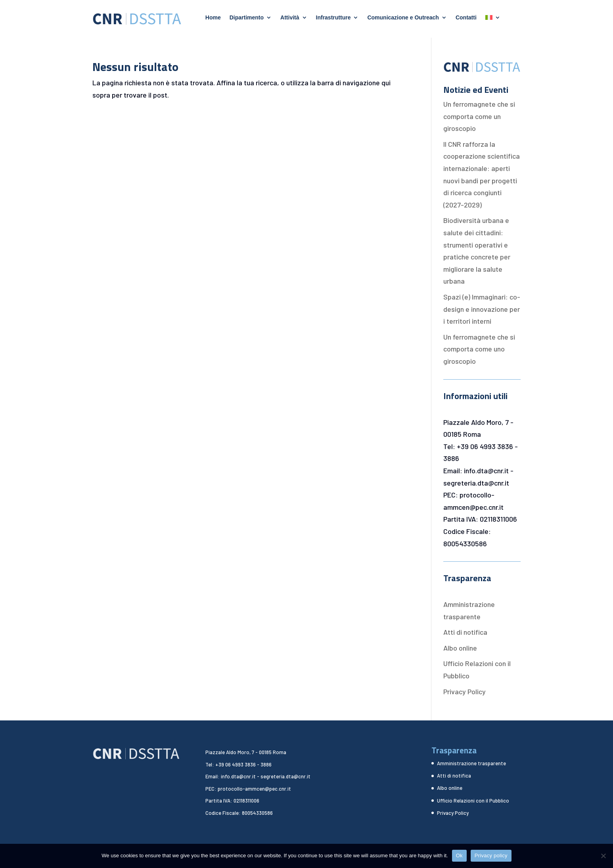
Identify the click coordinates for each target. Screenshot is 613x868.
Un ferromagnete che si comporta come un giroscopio (479, 116)
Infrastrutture (333, 18)
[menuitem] (493, 19)
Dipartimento (247, 18)
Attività (290, 18)
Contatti (466, 18)
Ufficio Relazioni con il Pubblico (473, 801)
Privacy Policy (465, 691)
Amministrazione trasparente (471, 763)
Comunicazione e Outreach (403, 18)
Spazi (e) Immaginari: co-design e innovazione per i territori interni (482, 309)
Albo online (460, 648)
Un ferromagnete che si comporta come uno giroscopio (479, 349)
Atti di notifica (465, 632)
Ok (459, 856)
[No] (603, 856)
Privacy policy (491, 856)
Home (213, 18)
